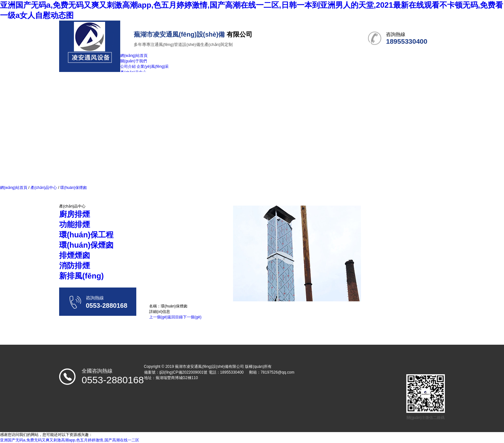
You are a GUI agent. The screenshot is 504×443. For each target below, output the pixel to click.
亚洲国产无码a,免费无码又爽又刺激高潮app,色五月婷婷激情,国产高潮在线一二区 (70, 440)
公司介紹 (128, 66)
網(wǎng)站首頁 (14, 188)
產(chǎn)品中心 (44, 188)
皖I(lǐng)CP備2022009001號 (184, 372)
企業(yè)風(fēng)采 (153, 66)
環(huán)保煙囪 (73, 188)
